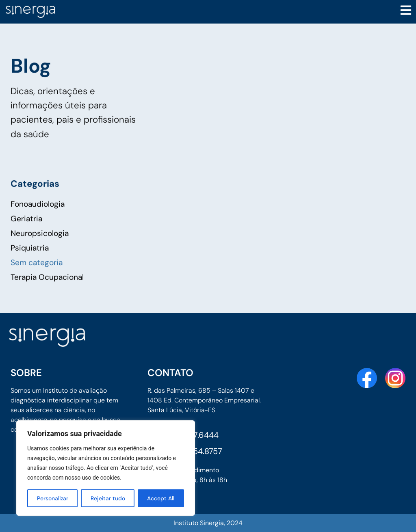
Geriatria (26, 234)
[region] (106, 468)
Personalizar (53, 498)
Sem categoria (37, 278)
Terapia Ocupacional (47, 292)
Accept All (161, 498)
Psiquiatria (30, 263)
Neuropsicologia (40, 248)
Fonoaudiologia (38, 219)
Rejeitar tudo (108, 498)
